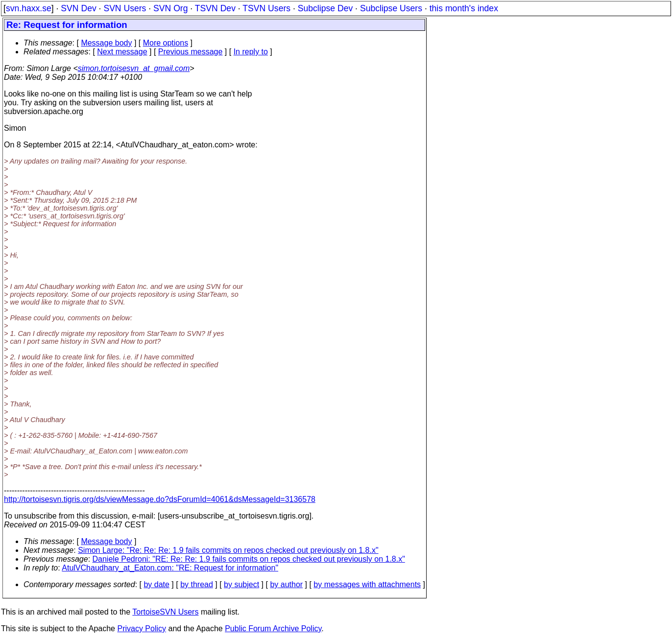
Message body (106, 43)
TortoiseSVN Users (165, 612)
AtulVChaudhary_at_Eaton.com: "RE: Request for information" (170, 568)
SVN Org (170, 8)
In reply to (251, 52)
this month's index (464, 8)
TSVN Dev (215, 8)
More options (166, 43)
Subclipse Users (391, 8)
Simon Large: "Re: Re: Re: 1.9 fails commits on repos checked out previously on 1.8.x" (228, 550)
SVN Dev (78, 8)
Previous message (191, 52)
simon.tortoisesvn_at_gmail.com (134, 68)
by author (286, 584)
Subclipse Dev (325, 8)
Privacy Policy (142, 629)
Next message (122, 52)
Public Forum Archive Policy (273, 629)
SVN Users (125, 8)
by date (156, 584)
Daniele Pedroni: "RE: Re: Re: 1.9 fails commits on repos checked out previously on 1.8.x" (249, 559)
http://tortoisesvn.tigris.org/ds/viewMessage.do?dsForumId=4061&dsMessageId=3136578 (160, 499)
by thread (197, 584)
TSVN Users (266, 8)
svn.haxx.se (29, 8)
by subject (241, 584)
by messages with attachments (367, 584)
